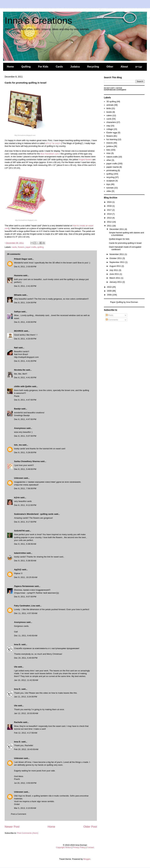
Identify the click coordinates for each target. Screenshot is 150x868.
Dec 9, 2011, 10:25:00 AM (26, 577)
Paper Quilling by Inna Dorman (124, 302)
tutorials (110, 188)
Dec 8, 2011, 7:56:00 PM (25, 488)
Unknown (19, 478)
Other (110, 67)
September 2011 (117, 262)
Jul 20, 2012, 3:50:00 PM (25, 783)
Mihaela (18, 295)
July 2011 (114, 270)
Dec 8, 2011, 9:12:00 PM (25, 505)
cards (14, 247)
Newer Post (12, 827)
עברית (139, 67)
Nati (16, 348)
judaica (110, 146)
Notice (119, 88)
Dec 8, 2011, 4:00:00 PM (25, 322)
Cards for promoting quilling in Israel (125, 243)
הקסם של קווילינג (53, 143)
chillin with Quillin (23, 386)
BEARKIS (19, 331)
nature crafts (112, 157)
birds (109, 108)
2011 (110, 226)
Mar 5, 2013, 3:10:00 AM (25, 808)
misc (109, 153)
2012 (110, 222)
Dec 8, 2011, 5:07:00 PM (25, 436)
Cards (59, 67)
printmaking (112, 170)
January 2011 (116, 282)
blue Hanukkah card (50, 154)
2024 (110, 202)
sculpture (111, 181)
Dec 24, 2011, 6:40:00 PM (26, 658)
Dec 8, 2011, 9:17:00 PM (25, 522)
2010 (110, 287)
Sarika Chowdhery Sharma (27, 461)
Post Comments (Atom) (28, 833)
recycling (110, 177)
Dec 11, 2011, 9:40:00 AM (26, 636)
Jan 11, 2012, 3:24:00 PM (26, 697)
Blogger (87, 859)
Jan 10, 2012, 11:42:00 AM (26, 680)
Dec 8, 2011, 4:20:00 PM (25, 339)
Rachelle (18, 722)
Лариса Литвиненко (24, 586)
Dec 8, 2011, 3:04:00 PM (25, 303)
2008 (110, 295)
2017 (110, 210)
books (109, 112)
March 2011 (115, 278)
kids (108, 150)
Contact (91, 847)
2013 (110, 218)
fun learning (112, 139)
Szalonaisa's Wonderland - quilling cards (34, 514)
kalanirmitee (20, 553)
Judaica (75, 67)
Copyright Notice (63, 847)
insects (110, 143)
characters (111, 122)
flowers (21, 247)
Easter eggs (112, 133)
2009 (110, 291)
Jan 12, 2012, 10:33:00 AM (26, 713)
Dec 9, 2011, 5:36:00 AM (25, 544)
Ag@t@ (18, 569)
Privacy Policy (79, 847)
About (124, 67)
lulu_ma (18, 445)
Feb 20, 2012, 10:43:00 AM (26, 749)
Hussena (18, 275)
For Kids (43, 67)
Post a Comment (19, 814)
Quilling (26, 67)
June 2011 (115, 274)
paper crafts (31, 247)
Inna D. (17, 644)
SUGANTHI (19, 531)
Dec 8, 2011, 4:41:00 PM (25, 361)
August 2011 (116, 266)
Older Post (90, 827)
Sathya (18, 312)
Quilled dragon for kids (119, 239)
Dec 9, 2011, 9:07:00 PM (25, 597)
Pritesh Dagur (21, 259)
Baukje (17, 409)
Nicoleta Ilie (20, 370)
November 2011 (117, 254)
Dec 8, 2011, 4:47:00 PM (25, 400)
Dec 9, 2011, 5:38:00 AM (25, 561)
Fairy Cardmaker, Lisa (25, 606)
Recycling (93, 67)
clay (108, 126)
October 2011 (116, 258)
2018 (110, 206)
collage (110, 129)
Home (10, 67)
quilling (40, 247)
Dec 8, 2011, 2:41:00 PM (25, 286)
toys (108, 184)
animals (110, 105)
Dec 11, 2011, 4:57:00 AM (26, 613)
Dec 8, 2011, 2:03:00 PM (25, 267)
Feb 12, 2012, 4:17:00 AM (26, 733)
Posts (110, 315)
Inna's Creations (38, 20)
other (109, 160)
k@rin (17, 498)
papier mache (113, 167)
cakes (109, 115)
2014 (110, 214)
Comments (112, 320)
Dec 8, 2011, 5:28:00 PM (25, 452)
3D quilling (111, 102)
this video (44, 693)
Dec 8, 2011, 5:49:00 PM (25, 469)
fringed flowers (85, 159)
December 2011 (117, 229)
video (109, 191)
